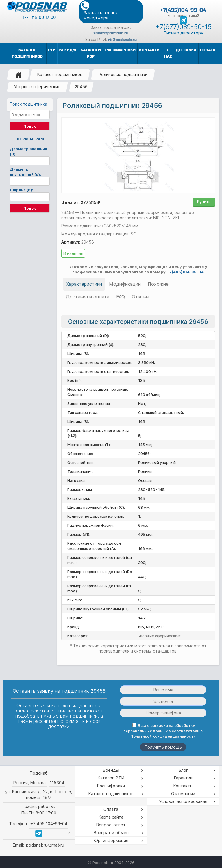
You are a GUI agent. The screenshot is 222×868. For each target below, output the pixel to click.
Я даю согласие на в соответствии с (163, 731)
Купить (204, 201)
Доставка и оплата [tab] (88, 297)
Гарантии (183, 778)
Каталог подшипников (60, 74)
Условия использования (183, 801)
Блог (183, 770)
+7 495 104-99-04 (49, 824)
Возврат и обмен (111, 833)
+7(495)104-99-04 (183, 10)
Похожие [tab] (158, 284)
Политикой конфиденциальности (163, 736)
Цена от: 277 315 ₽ (81, 202)
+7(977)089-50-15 (183, 27)
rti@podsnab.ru (122, 40)
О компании (183, 794)
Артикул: (71, 242)
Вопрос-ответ (111, 825)
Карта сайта (111, 817)
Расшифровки (111, 786)
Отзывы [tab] (140, 297)
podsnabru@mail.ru (45, 845)
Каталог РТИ (111, 778)
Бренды (111, 770)
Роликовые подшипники (123, 74)
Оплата (111, 809)
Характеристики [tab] (84, 284)
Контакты (183, 786)
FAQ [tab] (121, 297)
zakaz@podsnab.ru (111, 33)
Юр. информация (111, 840)
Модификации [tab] (125, 284)
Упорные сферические (37, 87)
